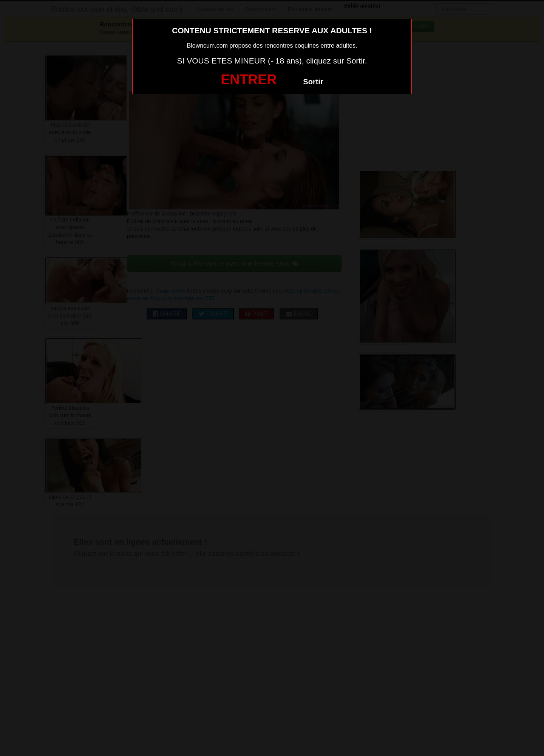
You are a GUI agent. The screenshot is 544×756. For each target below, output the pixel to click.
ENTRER (249, 80)
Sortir (313, 82)
